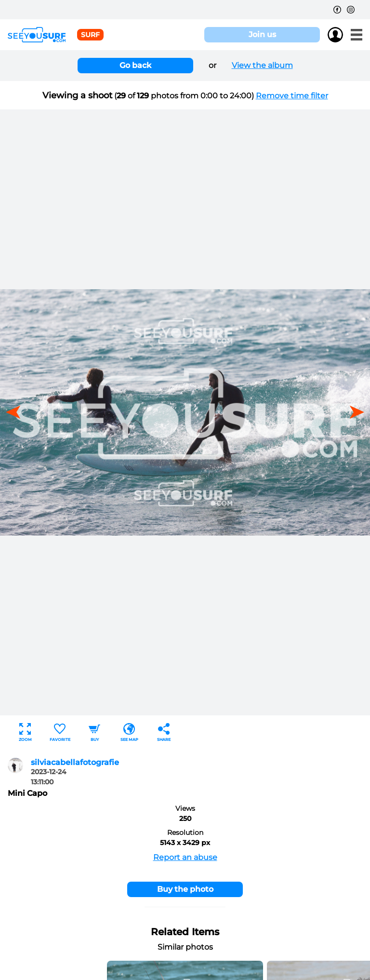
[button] (354, 412)
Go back (135, 65)
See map (129, 732)
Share (164, 732)
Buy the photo (185, 889)
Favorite (60, 732)
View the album (262, 65)
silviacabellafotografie (75, 762)
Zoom (25, 732)
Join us (262, 34)
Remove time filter (292, 96)
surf (90, 35)
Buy (94, 732)
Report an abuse (185, 857)
